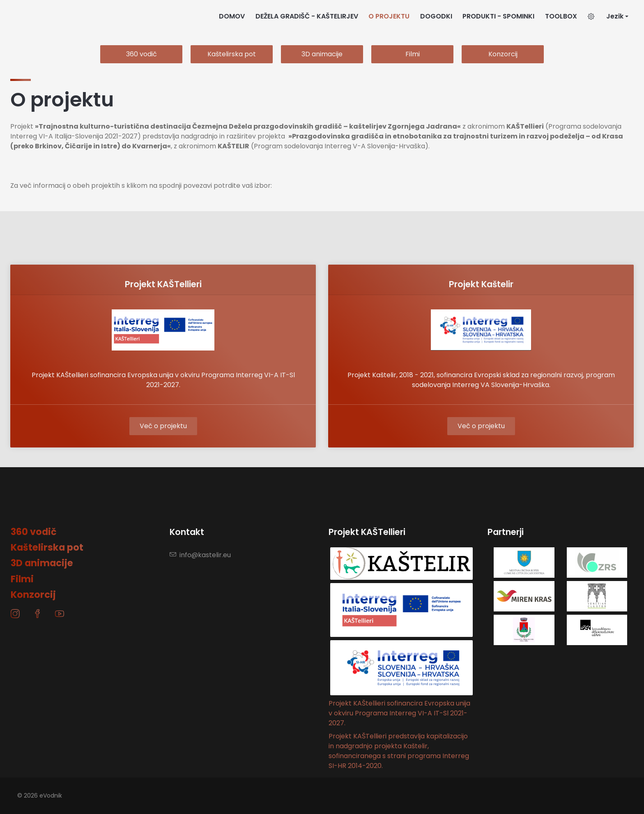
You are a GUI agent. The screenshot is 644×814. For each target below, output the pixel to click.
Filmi (413, 54)
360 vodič (141, 54)
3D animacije (322, 54)
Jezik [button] (615, 16)
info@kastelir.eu (200, 555)
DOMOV (232, 16)
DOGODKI (436, 16)
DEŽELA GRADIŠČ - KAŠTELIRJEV (307, 16)
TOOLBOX (561, 16)
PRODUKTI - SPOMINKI (498, 16)
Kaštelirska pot (232, 54)
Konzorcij (503, 54)
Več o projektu (163, 426)
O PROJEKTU (389, 16)
